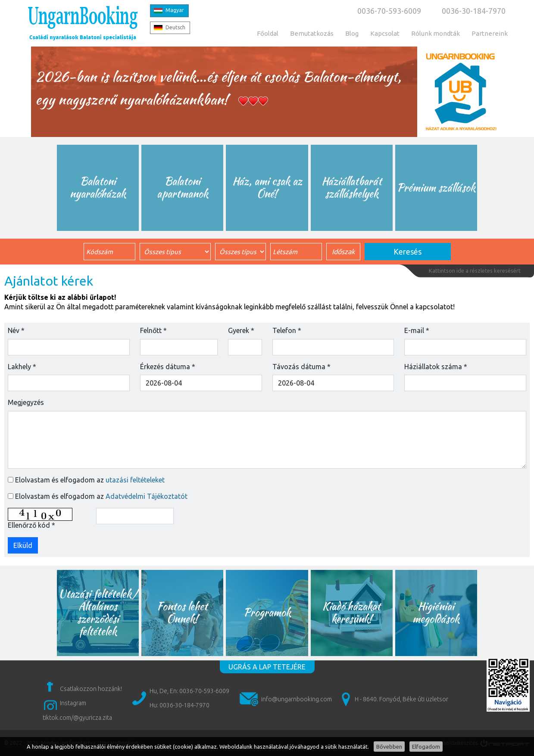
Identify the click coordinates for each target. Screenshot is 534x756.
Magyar (175, 10)
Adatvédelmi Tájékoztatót (147, 496)
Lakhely (22, 367)
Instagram (73, 703)
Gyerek (241, 330)
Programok (267, 612)
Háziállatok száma (436, 367)
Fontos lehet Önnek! (183, 613)
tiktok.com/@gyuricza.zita (77, 718)
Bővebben (389, 747)
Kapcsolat (385, 33)
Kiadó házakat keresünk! (351, 613)
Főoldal (268, 33)
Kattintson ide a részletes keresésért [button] (475, 271)
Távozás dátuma (301, 367)
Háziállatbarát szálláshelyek (352, 187)
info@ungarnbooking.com (297, 699)
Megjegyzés (26, 402)
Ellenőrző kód (31, 525)
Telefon (287, 330)
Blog (352, 33)
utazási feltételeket (135, 480)
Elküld (23, 545)
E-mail (417, 330)
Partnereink (490, 33)
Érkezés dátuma (168, 367)
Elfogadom (426, 747)
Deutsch (175, 27)
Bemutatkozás (312, 33)
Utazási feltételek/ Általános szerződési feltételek (98, 612)
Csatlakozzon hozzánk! (91, 689)
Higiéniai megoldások (436, 613)
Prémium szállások (436, 188)
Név (16, 330)
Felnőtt (153, 330)
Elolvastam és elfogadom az (90, 480)
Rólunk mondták (436, 33)
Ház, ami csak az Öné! (267, 187)
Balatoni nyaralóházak (98, 187)
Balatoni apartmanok (183, 187)
